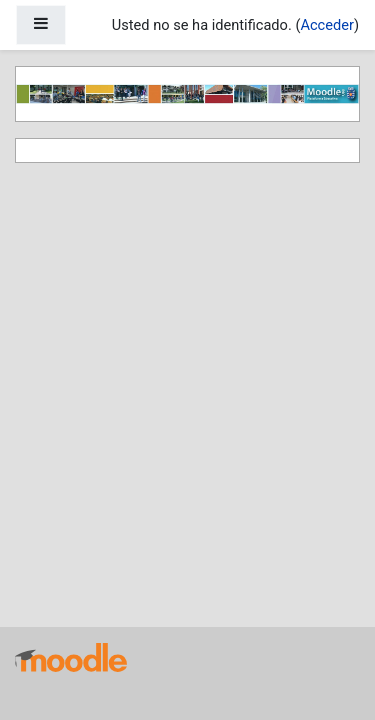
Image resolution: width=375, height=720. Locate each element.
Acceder (327, 25)
